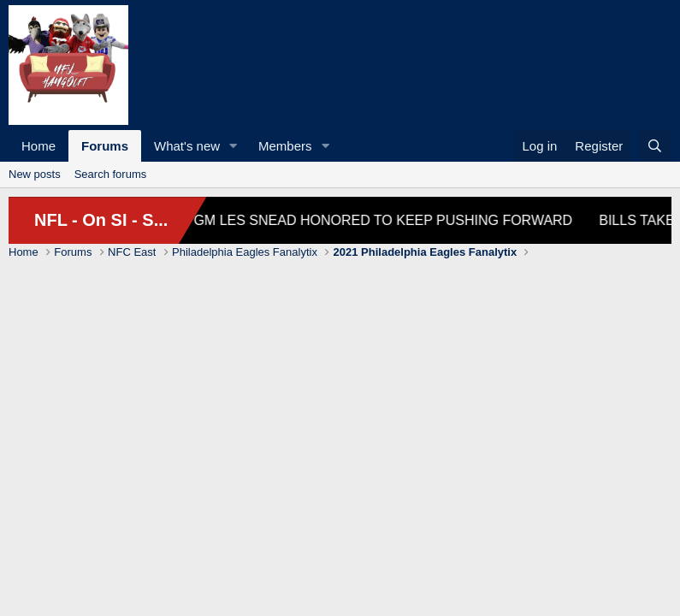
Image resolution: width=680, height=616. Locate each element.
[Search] (655, 146)
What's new (187, 146)
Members (285, 146)
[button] (234, 146)
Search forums (111, 174)
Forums (105, 146)
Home (38, 146)
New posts (35, 174)
